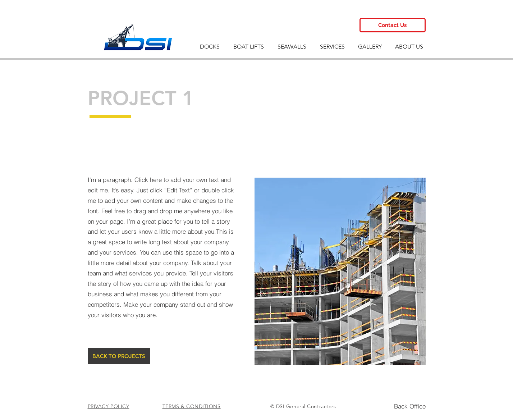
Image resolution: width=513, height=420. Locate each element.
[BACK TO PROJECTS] (119, 356)
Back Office (410, 406)
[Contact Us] (393, 25)
